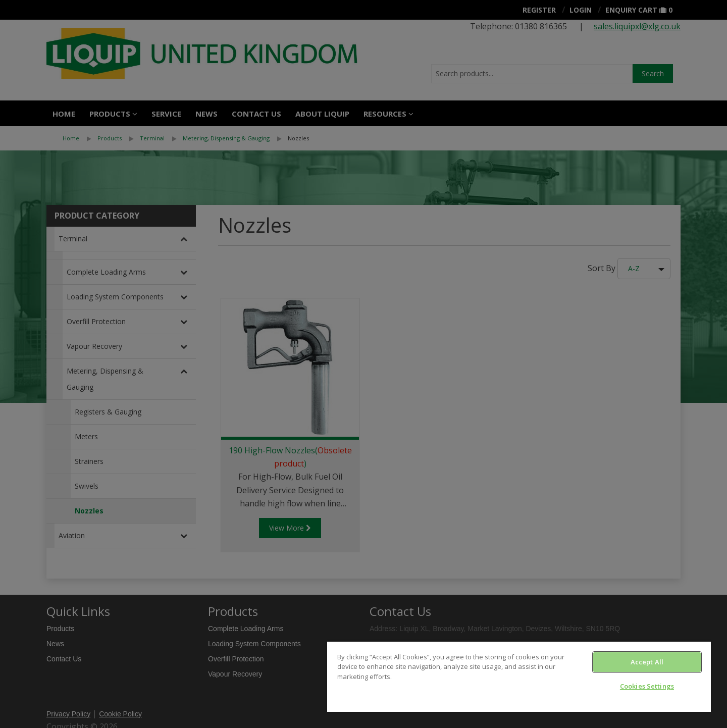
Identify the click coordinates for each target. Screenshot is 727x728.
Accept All (647, 662)
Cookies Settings (647, 686)
